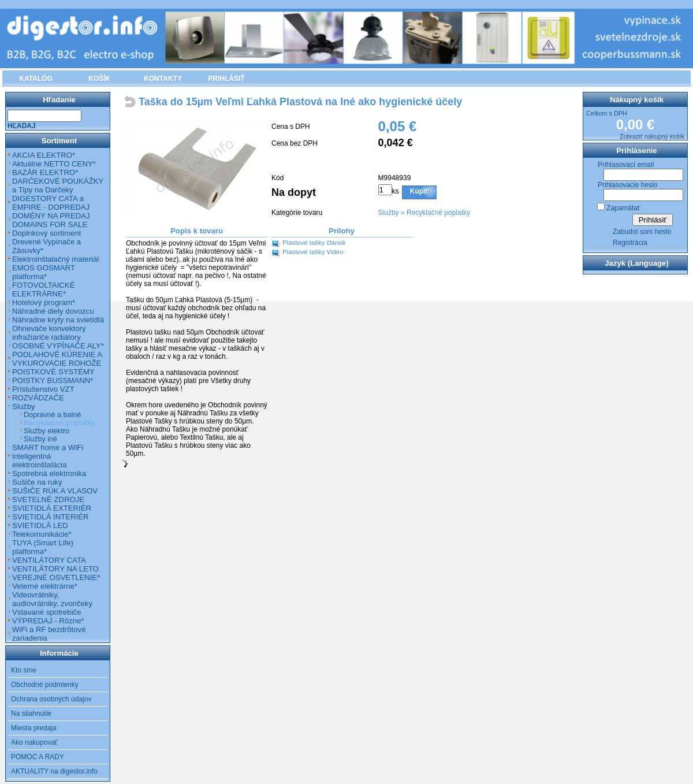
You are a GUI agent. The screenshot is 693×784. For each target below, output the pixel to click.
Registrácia (630, 243)
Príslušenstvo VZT (43, 389)
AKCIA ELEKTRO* (44, 155)
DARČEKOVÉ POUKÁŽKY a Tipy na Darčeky (58, 185)
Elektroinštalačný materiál (55, 259)
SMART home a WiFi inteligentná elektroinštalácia (48, 456)
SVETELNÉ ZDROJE (48, 499)
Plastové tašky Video (313, 252)
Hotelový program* (44, 302)
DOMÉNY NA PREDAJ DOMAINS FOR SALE (51, 220)
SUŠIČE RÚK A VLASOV (55, 491)
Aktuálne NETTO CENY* (54, 164)
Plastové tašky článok (314, 243)
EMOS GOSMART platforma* (44, 272)
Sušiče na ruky (37, 482)
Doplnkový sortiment (46, 233)
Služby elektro (46, 431)
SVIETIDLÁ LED (40, 525)
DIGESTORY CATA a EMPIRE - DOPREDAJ (51, 203)
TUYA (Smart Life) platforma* (43, 547)
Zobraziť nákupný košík (652, 136)
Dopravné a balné (52, 415)
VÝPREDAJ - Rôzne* (48, 621)
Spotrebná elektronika (49, 473)
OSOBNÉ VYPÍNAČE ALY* (58, 346)
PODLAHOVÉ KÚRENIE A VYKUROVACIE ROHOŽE (57, 359)
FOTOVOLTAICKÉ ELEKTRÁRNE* (43, 289)
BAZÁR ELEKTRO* (45, 172)
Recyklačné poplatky (438, 213)
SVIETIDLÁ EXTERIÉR (52, 508)
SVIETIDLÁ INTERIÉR (51, 517)
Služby (389, 213)
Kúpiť (419, 191)
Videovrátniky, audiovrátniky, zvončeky (52, 599)
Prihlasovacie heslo (627, 185)
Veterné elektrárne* (45, 586)
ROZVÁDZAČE (38, 398)
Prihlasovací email (626, 165)
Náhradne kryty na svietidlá (58, 320)
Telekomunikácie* (42, 534)
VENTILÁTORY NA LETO (55, 569)
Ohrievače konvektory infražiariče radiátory (49, 333)
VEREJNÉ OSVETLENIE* (56, 577)
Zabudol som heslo (642, 232)
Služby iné (40, 439)
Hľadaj (22, 126)
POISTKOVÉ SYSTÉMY (53, 372)
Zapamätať (623, 208)
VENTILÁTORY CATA (49, 560)
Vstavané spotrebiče (47, 612)
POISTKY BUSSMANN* (53, 380)
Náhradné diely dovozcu (53, 311)
